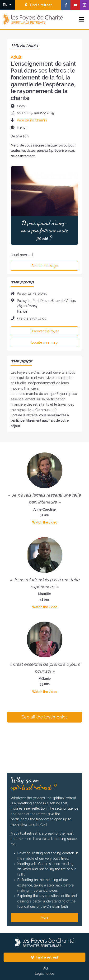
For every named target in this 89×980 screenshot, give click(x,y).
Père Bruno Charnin (32, 120)
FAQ (45, 968)
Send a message (45, 266)
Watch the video (45, 522)
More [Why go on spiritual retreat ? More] (44, 917)
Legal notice (44, 974)
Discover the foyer (44, 331)
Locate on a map (44, 342)
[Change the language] (7, 5)
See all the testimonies (45, 717)
